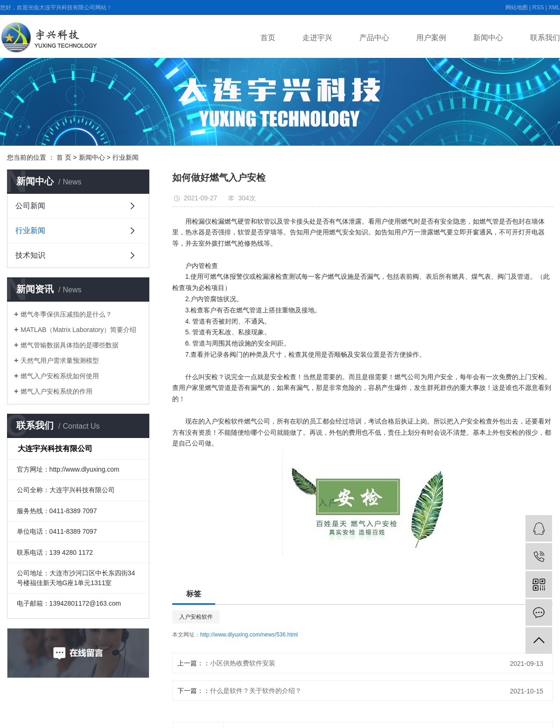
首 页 (64, 157)
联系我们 (545, 38)
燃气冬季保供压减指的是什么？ (66, 314)
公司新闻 (30, 206)
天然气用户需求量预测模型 (60, 360)
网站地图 (517, 7)
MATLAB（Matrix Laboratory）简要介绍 (78, 330)
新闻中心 (488, 38)
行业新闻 (126, 157)
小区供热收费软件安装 (243, 663)
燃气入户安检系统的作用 (56, 391)
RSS (538, 7)
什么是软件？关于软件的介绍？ (256, 691)
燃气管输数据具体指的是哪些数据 (70, 345)
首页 (268, 38)
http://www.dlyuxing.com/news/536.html (249, 635)
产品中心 (374, 38)
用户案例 (431, 38)
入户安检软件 (196, 617)
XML (554, 7)
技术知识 (30, 255)
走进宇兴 (317, 38)
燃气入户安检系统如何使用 (60, 376)
